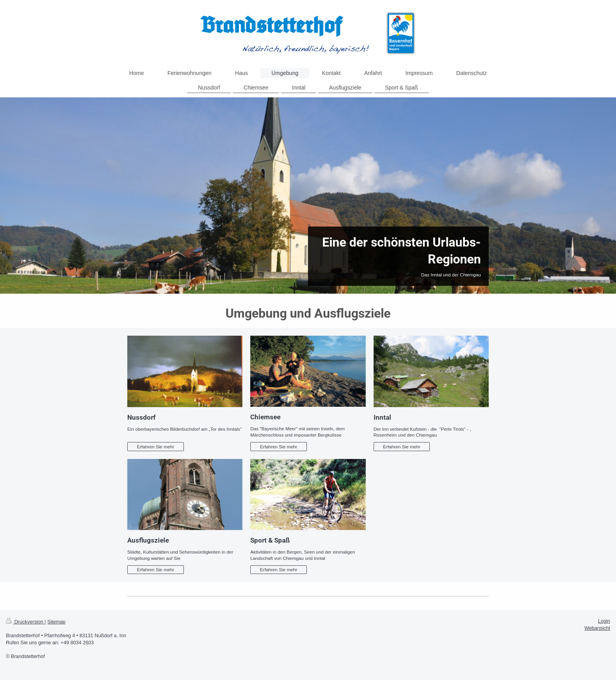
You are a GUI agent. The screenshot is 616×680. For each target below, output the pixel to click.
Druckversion (25, 622)
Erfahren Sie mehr (155, 447)
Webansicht (597, 628)
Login (604, 621)
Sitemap (56, 622)
